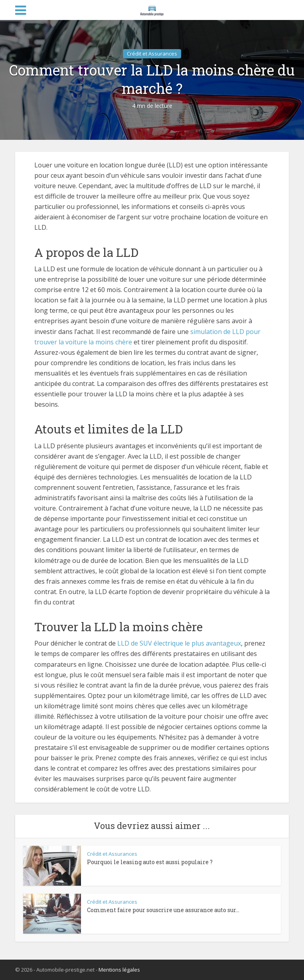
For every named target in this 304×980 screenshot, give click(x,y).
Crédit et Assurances (152, 54)
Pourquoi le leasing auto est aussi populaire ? (150, 862)
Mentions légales (119, 970)
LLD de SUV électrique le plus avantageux (179, 643)
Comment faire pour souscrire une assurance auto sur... (163, 910)
